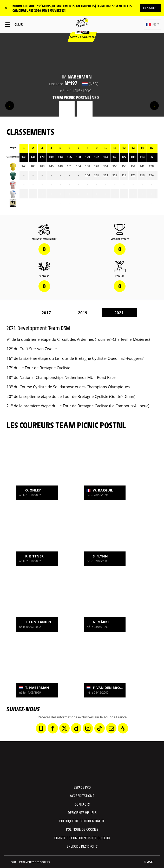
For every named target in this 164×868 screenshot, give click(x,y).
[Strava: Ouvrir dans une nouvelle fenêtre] (123, 728)
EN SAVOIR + (150, 8)
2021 (119, 313)
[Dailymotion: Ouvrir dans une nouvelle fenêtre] (76, 728)
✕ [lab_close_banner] (6, 8)
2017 (46, 313)
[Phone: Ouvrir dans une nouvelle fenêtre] (41, 728)
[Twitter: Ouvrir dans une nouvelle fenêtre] (64, 728)
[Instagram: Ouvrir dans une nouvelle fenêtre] (88, 728)
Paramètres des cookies (35, 862)
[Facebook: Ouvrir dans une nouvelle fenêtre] (53, 728)
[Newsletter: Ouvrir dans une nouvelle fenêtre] (111, 728)
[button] (152, 25)
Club (19, 24)
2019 (83, 313)
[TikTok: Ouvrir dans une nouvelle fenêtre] (100, 728)
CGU (13, 862)
